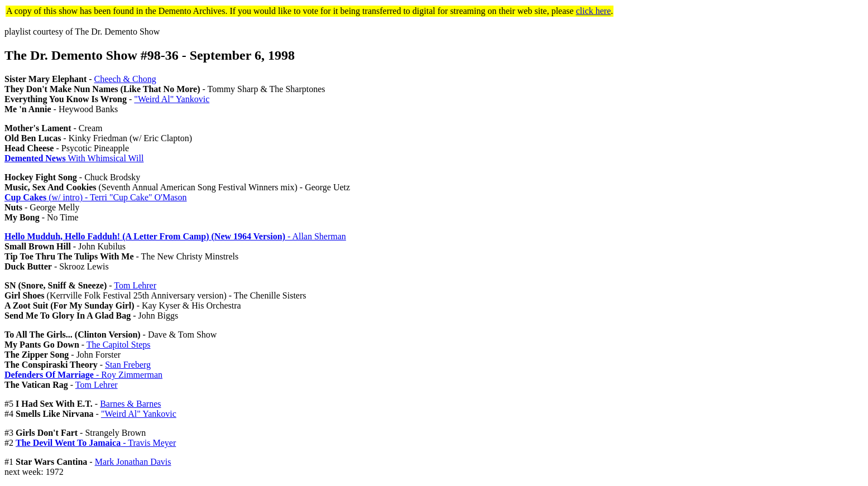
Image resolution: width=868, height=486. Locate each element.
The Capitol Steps (119, 345)
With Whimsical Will (74, 158)
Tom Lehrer (135, 285)
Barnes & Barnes (130, 404)
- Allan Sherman (175, 236)
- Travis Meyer (96, 443)
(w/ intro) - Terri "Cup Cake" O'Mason (96, 197)
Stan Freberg (128, 365)
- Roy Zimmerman (83, 375)
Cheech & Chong (125, 79)
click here (594, 11)
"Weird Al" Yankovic (172, 99)
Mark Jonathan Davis (133, 462)
